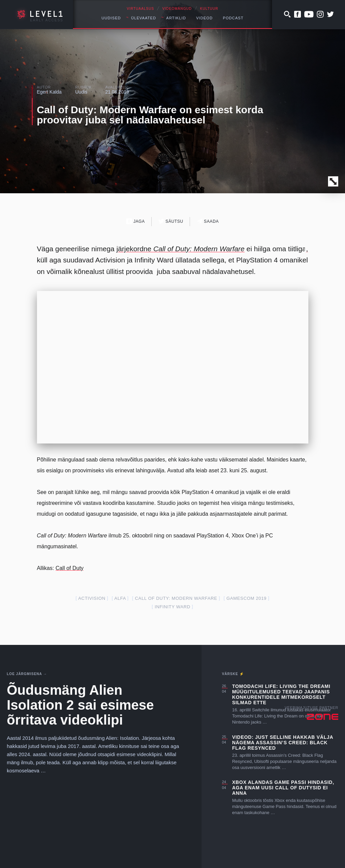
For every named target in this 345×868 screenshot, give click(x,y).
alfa (120, 598)
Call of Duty (70, 568)
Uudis (81, 92)
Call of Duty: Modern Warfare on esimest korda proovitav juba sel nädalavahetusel (150, 115)
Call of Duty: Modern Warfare (176, 598)
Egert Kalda (49, 92)
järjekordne (180, 249)
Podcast (233, 18)
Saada (208, 221)
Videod (204, 18)
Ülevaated (143, 18)
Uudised (111, 18)
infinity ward (172, 607)
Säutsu (171, 221)
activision (92, 598)
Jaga (136, 221)
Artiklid (176, 18)
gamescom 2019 (246, 598)
